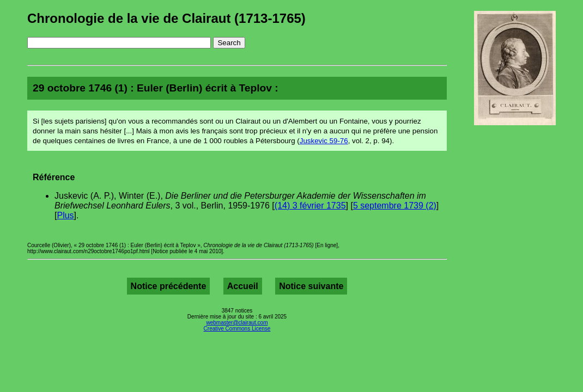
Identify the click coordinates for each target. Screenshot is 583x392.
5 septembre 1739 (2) (395, 206)
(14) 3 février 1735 (310, 206)
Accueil (243, 286)
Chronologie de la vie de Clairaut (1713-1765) (166, 18)
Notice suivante (311, 286)
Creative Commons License (237, 329)
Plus (65, 215)
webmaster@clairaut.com (237, 323)
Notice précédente (169, 286)
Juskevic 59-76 (324, 141)
